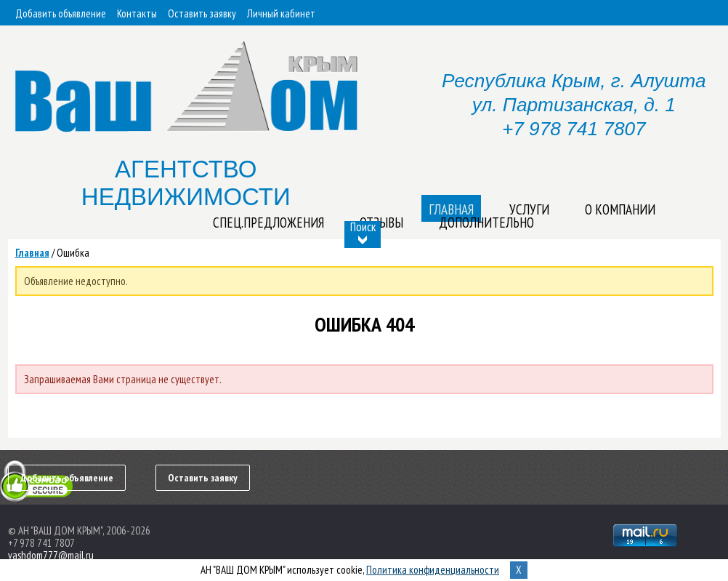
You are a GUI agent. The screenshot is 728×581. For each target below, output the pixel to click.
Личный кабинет (281, 13)
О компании (620, 209)
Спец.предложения (268, 223)
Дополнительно (486, 223)
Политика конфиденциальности (433, 570)
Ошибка (73, 253)
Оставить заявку (202, 13)
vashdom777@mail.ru (51, 555)
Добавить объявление (61, 13)
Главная (32, 253)
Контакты (137, 13)
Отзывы (381, 223)
